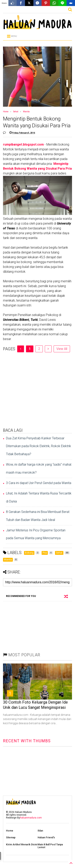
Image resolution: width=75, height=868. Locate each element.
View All (62, 349)
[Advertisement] (37, 390)
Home (6, 112)
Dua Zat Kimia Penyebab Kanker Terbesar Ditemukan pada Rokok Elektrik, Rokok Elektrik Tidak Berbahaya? (38, 446)
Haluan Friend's (46, 838)
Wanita (26, 112)
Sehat (16, 112)
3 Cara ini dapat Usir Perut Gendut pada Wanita (39, 483)
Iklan (40, 831)
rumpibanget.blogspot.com (23, 144)
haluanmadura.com (31, 818)
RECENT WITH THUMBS (27, 741)
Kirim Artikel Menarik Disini (22, 845)
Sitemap (11, 838)
